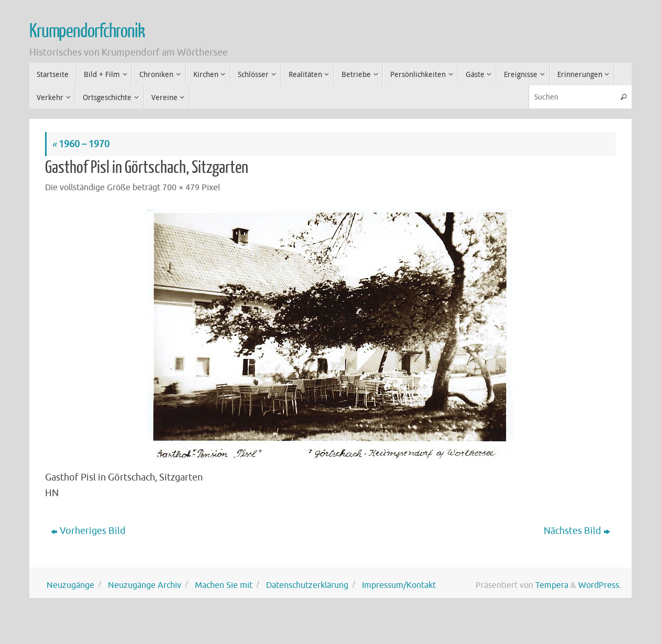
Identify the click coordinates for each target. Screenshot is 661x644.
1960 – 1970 (81, 144)
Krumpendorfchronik (87, 31)
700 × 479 (181, 187)
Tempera (552, 585)
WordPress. (600, 585)
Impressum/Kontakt (399, 585)
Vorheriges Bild (88, 531)
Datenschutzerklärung (307, 585)
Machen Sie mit (224, 585)
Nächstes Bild (577, 531)
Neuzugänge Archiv (145, 585)
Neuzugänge (70, 585)
